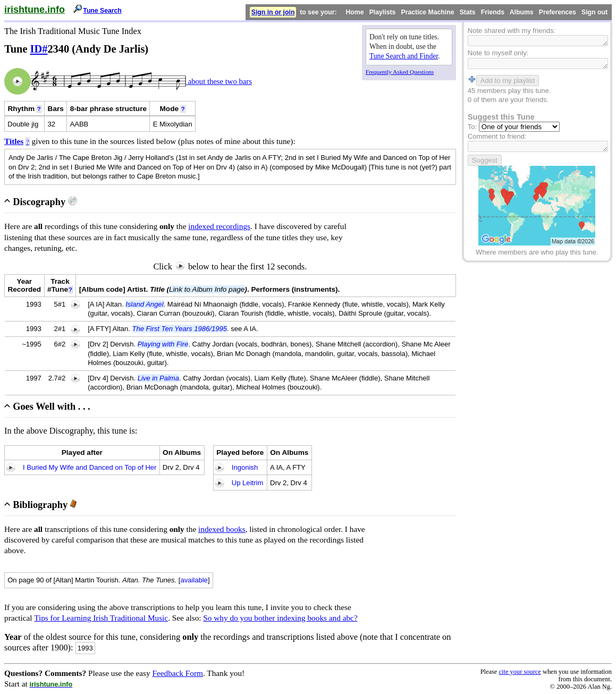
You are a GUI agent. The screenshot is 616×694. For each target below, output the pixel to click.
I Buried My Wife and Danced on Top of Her (90, 467)
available (194, 580)
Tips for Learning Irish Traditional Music (101, 618)
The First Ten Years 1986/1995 (180, 329)
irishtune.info (35, 10)
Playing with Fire (163, 344)
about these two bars (219, 81)
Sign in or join (273, 12)
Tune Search (102, 11)
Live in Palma (158, 378)
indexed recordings (219, 226)
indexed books (222, 529)
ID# (39, 49)
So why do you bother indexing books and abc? (280, 618)
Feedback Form (178, 673)
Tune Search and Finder (404, 56)
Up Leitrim (247, 483)
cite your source (520, 672)
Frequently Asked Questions (400, 72)
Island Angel (144, 304)
